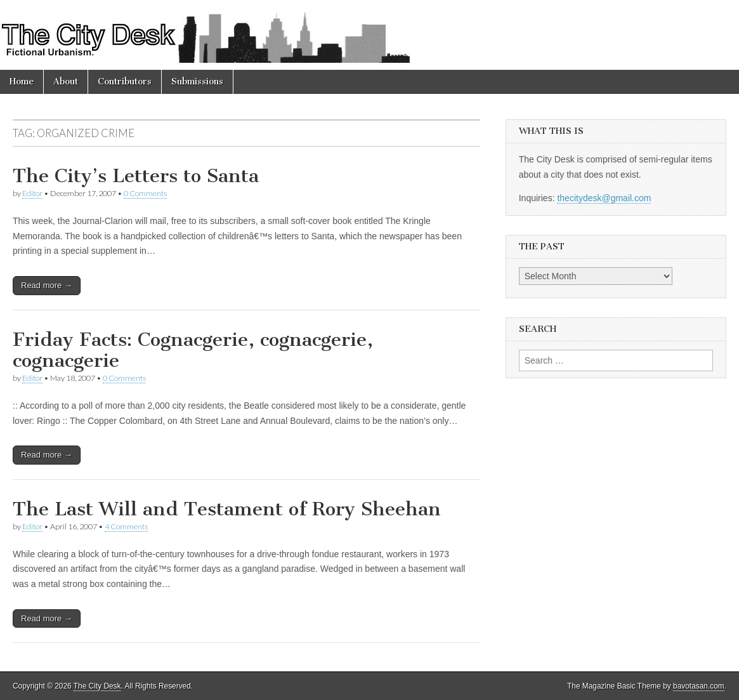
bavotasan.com (699, 686)
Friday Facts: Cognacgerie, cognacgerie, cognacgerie (193, 350)
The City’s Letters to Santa (136, 176)
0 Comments (145, 193)
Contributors (125, 82)
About (66, 82)
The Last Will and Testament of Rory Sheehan (227, 509)
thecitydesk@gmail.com (604, 198)
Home (22, 82)
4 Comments (126, 526)
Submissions (197, 82)
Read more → (47, 285)
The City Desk (97, 686)
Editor (32, 193)
